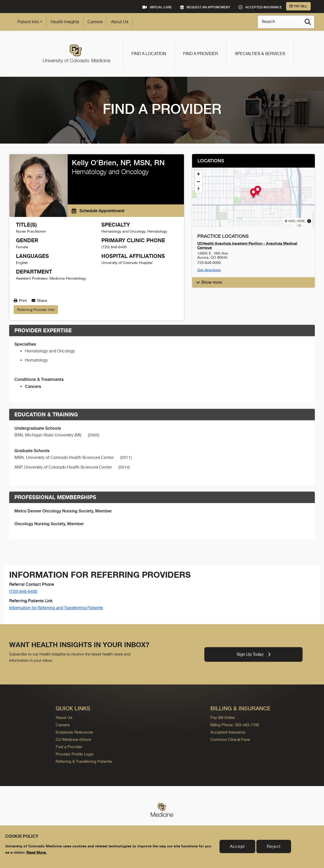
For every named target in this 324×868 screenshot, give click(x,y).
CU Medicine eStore (73, 739)
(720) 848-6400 (23, 591)
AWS (292, 221)
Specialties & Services (260, 54)
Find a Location (149, 54)
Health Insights (65, 22)
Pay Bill (298, 6)
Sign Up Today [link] (254, 654)
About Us (120, 22)
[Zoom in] (198, 174)
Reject (274, 846)
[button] (253, 282)
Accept (237, 846)
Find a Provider (201, 54)
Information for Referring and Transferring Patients (56, 608)
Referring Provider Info (36, 310)
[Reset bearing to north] (198, 189)
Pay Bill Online (223, 718)
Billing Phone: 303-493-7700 (235, 725)
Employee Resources (74, 732)
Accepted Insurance (228, 732)
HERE (301, 221)
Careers (95, 22)
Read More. (37, 852)
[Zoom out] (198, 182)
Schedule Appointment (98, 211)
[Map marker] (254, 194)
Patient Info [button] (28, 22)
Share (39, 300)
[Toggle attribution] (309, 221)
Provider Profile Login (75, 754)
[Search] (308, 22)
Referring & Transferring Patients (84, 761)
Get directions (209, 270)
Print (20, 300)
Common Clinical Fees (230, 739)
